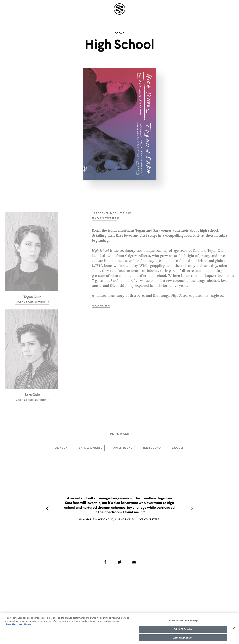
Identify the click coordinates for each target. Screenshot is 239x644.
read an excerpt (104, 218)
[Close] (234, 630)
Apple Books (123, 448)
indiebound (152, 448)
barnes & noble (91, 448)
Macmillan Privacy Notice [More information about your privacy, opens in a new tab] (18, 626)
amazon (62, 448)
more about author (32, 302)
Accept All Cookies (183, 639)
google (178, 448)
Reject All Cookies (183, 630)
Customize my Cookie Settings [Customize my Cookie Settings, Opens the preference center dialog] (183, 622)
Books (120, 33)
